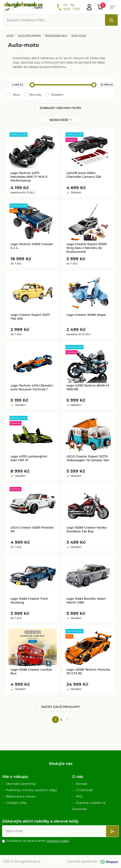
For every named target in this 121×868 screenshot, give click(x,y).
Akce (14, 95)
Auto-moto (79, 35)
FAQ (79, 796)
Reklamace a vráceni (21, 796)
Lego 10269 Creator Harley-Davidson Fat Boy (87, 529)
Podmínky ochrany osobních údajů (31, 790)
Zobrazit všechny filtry (60, 108)
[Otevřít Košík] (100, 7)
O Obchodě (84, 790)
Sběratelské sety (56, 35)
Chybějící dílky (16, 803)
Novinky (33, 95)
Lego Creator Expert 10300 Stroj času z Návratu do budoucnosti (87, 248)
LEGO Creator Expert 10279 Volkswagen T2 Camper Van (88, 458)
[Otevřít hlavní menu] (89, 7)
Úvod (10, 35)
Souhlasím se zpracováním (38, 841)
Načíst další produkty (61, 707)
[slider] (32, 85)
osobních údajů (58, 841)
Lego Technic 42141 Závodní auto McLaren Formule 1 (32, 387)
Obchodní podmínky (21, 784)
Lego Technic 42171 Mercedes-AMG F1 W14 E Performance (29, 177)
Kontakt (82, 784)
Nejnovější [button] (59, 120)
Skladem (55, 95)
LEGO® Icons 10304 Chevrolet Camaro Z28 (84, 175)
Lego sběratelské (29, 35)
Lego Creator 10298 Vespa (86, 315)
